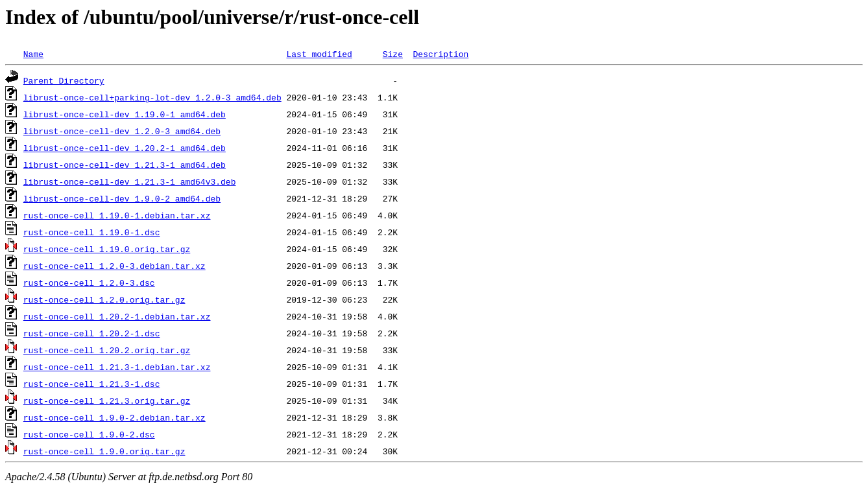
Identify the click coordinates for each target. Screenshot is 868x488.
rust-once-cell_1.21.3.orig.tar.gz (107, 401)
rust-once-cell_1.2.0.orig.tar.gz (104, 299)
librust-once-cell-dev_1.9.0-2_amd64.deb (122, 198)
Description (440, 54)
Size (393, 54)
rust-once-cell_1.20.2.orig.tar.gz (107, 350)
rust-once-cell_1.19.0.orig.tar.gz (107, 249)
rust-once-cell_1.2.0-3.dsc (89, 283)
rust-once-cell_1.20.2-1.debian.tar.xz (117, 316)
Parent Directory (64, 80)
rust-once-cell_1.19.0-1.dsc (92, 232)
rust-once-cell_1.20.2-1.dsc (92, 333)
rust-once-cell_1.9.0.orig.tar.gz (104, 451)
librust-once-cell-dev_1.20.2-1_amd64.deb (125, 148)
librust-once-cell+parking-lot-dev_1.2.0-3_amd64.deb (152, 97)
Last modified (319, 54)
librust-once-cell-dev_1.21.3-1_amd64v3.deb (130, 181)
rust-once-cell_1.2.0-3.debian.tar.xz (115, 266)
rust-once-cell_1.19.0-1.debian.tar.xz (117, 215)
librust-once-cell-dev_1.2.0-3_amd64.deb (122, 131)
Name (33, 54)
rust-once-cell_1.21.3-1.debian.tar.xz (117, 367)
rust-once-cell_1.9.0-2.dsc (89, 434)
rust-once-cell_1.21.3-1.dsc (92, 384)
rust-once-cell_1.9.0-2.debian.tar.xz (115, 417)
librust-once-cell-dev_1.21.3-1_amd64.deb (125, 165)
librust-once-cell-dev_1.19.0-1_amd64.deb (125, 114)
